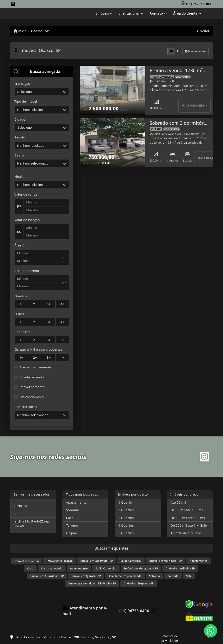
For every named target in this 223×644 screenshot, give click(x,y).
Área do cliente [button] (185, 13)
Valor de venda (26, 194)
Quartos (21, 296)
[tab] (42, 71)
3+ (49, 304)
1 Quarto (125, 502)
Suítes (19, 314)
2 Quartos (126, 510)
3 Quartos (126, 518)
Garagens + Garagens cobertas (38, 349)
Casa (70, 518)
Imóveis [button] (103, 13)
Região (20, 137)
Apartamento (76, 502)
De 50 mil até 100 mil (187, 510)
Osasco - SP (40, 31)
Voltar (203, 31)
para (27, 561)
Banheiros (22, 332)
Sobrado (73, 510)
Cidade (20, 119)
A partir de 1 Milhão (186, 533)
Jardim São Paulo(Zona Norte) (31, 523)
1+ (21, 304)
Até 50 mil (178, 502)
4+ (62, 304)
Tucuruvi (20, 506)
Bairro (19, 155)
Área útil (21, 245)
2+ (35, 304)
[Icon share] (13, 4)
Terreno (72, 525)
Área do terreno (27, 271)
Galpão (72, 533)
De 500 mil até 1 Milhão (189, 525)
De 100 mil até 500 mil (188, 518)
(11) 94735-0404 (199, 4)
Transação (22, 83)
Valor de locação (27, 220)
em (97, 561)
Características (26, 407)
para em (92, 583)
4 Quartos (126, 525)
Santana (20, 514)
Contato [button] (156, 13)
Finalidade (22, 176)
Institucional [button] (129, 13)
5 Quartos (126, 533)
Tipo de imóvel (26, 101)
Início (20, 31)
